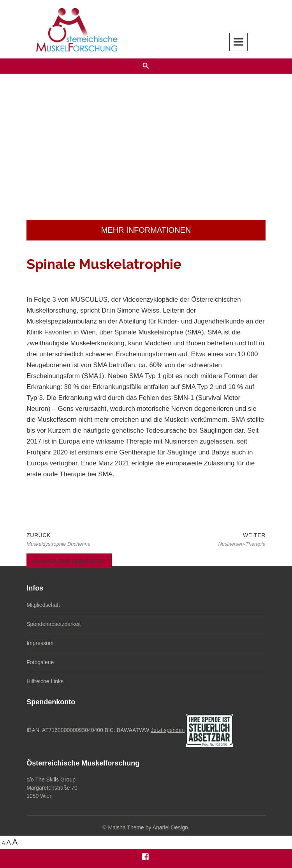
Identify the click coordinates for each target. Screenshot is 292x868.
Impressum (40, 643)
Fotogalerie (40, 662)
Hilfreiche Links (45, 681)
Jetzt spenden (168, 730)
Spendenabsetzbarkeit (54, 624)
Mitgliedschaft (43, 605)
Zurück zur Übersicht (69, 561)
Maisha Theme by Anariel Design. (149, 827)
